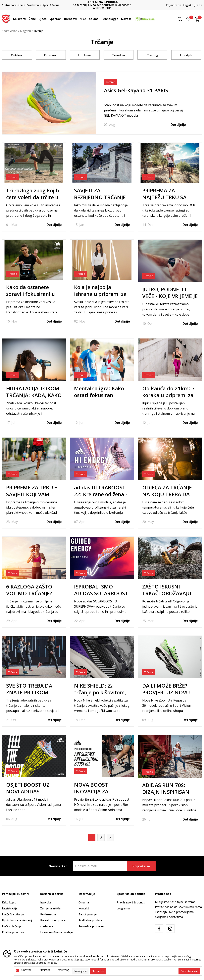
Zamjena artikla (50, 908)
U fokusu (85, 55)
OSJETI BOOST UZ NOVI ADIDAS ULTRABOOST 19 (28, 791)
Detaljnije (178, 125)
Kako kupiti (9, 902)
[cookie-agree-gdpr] (98, 971)
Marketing (64, 970)
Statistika (45, 970)
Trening (152, 55)
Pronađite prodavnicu (92, 926)
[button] (181, 19)
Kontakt (84, 908)
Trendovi (119, 55)
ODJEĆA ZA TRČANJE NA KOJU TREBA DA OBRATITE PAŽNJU (167, 494)
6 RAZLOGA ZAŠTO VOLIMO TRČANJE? (29, 590)
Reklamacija (48, 914)
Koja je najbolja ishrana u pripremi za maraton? (100, 294)
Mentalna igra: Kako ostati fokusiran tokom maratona (99, 395)
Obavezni (27, 970)
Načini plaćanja (12, 926)
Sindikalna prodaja (90, 920)
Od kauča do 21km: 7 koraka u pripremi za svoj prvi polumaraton (169, 395)
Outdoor (17, 55)
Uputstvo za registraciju (18, 920)
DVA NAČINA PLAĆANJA (102, 3)
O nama (84, 902)
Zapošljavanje (88, 914)
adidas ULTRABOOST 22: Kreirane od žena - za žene (101, 494)
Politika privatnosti (14, 932)
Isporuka (46, 902)
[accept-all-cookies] (189, 971)
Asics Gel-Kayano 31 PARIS (136, 90)
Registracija (10, 908)
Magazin (25, 31)
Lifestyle (186, 55)
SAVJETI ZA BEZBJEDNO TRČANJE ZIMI (100, 197)
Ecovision (51, 55)
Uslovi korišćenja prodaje (56, 932)
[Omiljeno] (189, 19)
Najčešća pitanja (13, 914)
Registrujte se (192, 5)
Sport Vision (10, 31)
